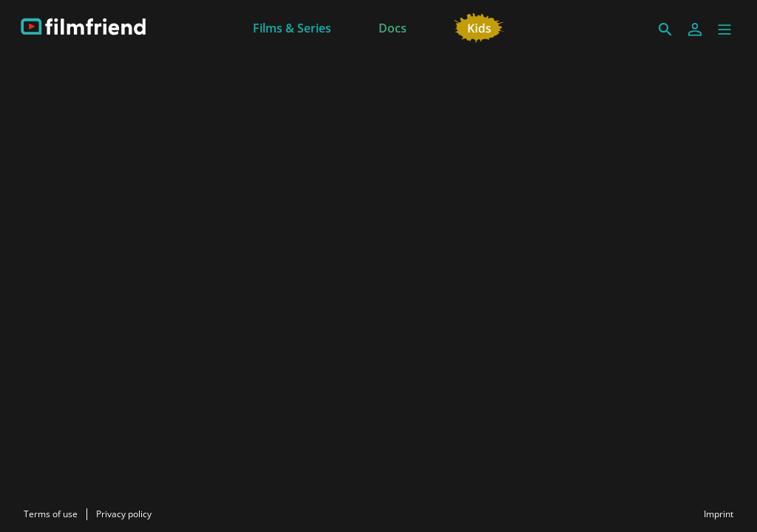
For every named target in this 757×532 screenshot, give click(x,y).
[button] (724, 30)
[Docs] (393, 27)
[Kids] (479, 27)
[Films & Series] (292, 27)
